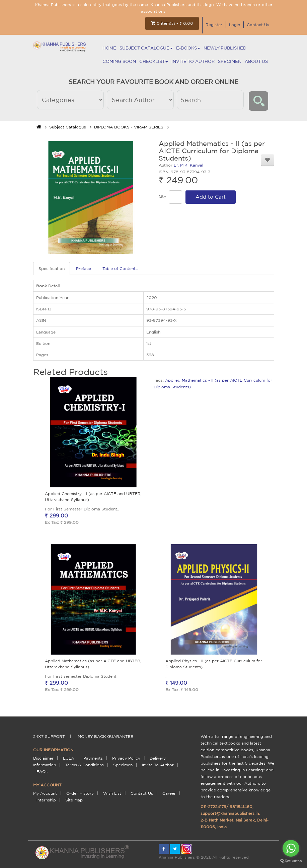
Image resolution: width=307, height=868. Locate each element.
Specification (52, 268)
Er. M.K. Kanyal (188, 165)
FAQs (42, 771)
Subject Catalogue (146, 48)
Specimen (230, 61)
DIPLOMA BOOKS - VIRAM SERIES (129, 127)
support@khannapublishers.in (230, 813)
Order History (80, 793)
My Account (45, 793)
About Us (256, 61)
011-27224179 (213, 807)
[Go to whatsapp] (291, 848)
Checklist (154, 61)
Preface (84, 268)
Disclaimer (43, 758)
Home (109, 48)
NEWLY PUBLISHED (225, 48)
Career (169, 793)
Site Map (74, 800)
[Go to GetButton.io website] (291, 861)
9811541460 (241, 807)
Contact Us (258, 25)
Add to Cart (211, 197)
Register (214, 25)
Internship (46, 800)
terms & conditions (85, 765)
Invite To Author (193, 61)
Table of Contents (120, 268)
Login (235, 25)
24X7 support (49, 736)
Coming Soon (119, 61)
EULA (68, 758)
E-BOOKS (188, 48)
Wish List (112, 793)
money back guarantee (105, 736)
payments (93, 758)
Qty (162, 196)
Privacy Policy (126, 758)
